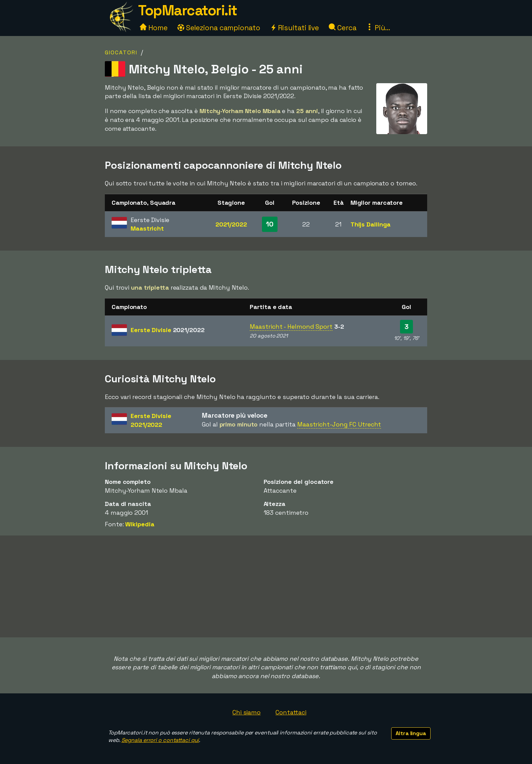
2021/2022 (231, 224)
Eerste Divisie (168, 330)
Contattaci (291, 712)
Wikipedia (140, 524)
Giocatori (121, 52)
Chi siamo (246, 712)
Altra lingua (411, 733)
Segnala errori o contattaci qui (160, 740)
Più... (378, 28)
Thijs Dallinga (371, 224)
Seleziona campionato (219, 28)
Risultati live (295, 28)
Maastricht (147, 228)
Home (154, 28)
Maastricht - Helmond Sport (291, 326)
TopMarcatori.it (188, 10)
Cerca (343, 28)
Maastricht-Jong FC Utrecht (339, 424)
